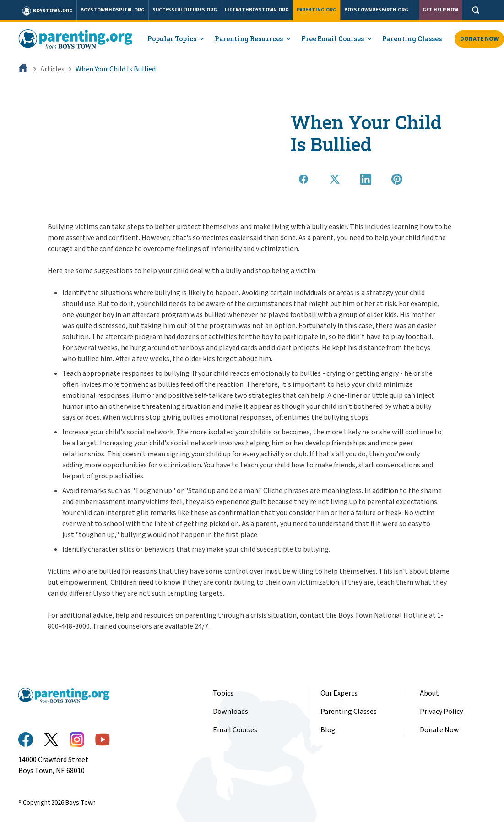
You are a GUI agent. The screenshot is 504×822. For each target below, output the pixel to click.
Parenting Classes (412, 39)
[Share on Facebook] (303, 179)
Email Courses (235, 730)
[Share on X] (335, 179)
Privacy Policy (441, 712)
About (429, 693)
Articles (52, 69)
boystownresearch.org (376, 10)
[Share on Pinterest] (397, 179)
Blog (328, 730)
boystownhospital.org (113, 10)
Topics (223, 693)
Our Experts (339, 693)
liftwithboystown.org (257, 10)
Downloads (230, 712)
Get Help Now (440, 10)
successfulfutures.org (185, 10)
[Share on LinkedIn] (366, 179)
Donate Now (439, 730)
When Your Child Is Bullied (116, 69)
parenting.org (317, 10)
